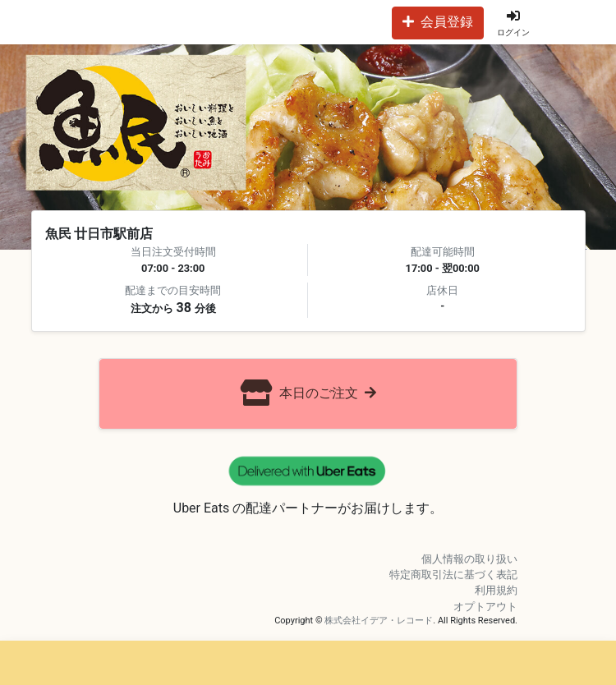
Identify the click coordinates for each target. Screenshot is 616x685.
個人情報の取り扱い (469, 559)
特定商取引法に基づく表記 (453, 575)
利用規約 (496, 590)
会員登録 (438, 22)
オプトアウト (485, 607)
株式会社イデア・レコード (379, 621)
